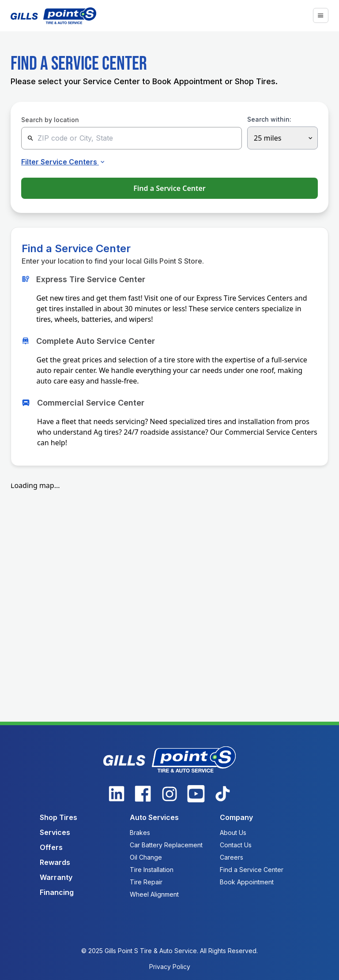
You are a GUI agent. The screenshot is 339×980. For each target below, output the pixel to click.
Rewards (55, 862)
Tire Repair (146, 882)
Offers (51, 847)
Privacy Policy (170, 967)
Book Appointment (247, 882)
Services (55, 832)
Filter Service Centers (64, 162)
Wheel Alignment (154, 894)
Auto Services (154, 817)
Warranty (56, 877)
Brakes (140, 833)
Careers (232, 857)
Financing (57, 892)
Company (236, 817)
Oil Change (146, 857)
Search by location (50, 120)
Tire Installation (152, 870)
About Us (233, 833)
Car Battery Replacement (166, 845)
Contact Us (236, 845)
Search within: (269, 119)
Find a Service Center (169, 188)
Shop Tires (58, 817)
